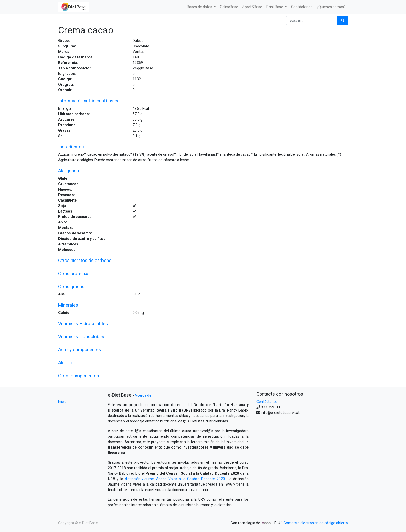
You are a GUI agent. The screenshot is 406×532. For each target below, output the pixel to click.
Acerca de (143, 395)
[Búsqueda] (343, 20)
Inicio (62, 402)
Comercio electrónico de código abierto (316, 523)
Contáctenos (267, 402)
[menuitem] (229, 7)
